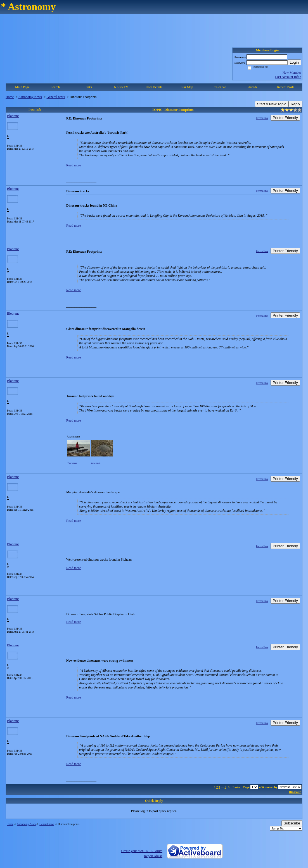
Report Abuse (153, 856)
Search (55, 87)
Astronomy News (30, 97)
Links (88, 87)
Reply (295, 104)
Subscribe (292, 823)
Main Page (22, 87)
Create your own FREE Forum (142, 851)
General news (56, 97)
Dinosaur (295, 792)
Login (294, 62)
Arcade (253, 87)
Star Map (187, 87)
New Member (292, 73)
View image (72, 463)
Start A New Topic (272, 104)
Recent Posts (286, 87)
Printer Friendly (285, 118)
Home (10, 97)
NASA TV (121, 87)
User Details (154, 87)
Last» (237, 787)
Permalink (262, 118)
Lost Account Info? (288, 77)
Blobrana (13, 116)
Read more (74, 165)
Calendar (220, 87)
